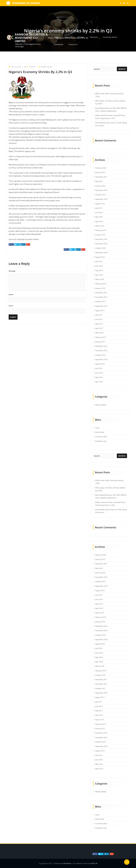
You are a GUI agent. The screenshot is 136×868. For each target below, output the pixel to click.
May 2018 (99, 270)
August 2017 (100, 310)
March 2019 (100, 226)
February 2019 (101, 230)
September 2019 (101, 199)
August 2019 (100, 204)
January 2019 (100, 235)
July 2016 (99, 368)
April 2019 (99, 221)
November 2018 (101, 244)
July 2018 (99, 261)
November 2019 (101, 190)
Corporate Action (106, 36)
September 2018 (101, 253)
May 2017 (99, 324)
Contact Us (72, 46)
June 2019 (99, 212)
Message (47, 280)
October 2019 (100, 195)
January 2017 (100, 342)
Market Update (101, 405)
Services (79, 36)
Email (47, 312)
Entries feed (100, 432)
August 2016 (100, 364)
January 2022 (100, 172)
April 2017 (99, 328)
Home (56, 36)
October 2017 (100, 301)
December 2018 (101, 239)
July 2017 (99, 315)
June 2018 (99, 266)
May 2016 (99, 377)
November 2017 (101, 297)
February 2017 (101, 337)
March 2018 (100, 279)
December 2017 (101, 293)
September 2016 (101, 359)
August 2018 (100, 257)
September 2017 (101, 306)
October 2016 (100, 355)
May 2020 (99, 181)
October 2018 (100, 248)
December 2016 (101, 346)
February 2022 (101, 168)
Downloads (58, 46)
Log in (97, 428)
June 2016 (99, 373)
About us (67, 36)
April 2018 (99, 275)
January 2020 (100, 186)
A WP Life (94, 863)
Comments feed (101, 437)
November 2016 (101, 350)
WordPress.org (101, 441)
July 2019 (99, 208)
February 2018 (101, 284)
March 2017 (100, 333)
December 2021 (101, 177)
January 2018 (100, 288)
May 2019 (99, 217)
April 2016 (99, 382)
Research (91, 36)
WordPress (67, 863)
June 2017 (99, 319)
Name (47, 298)
